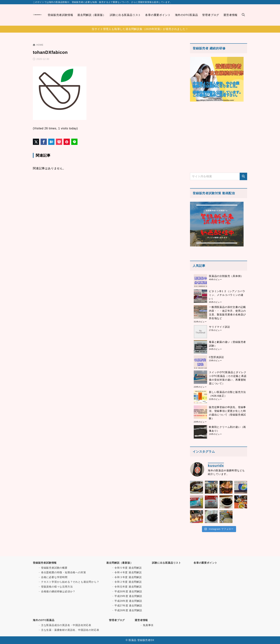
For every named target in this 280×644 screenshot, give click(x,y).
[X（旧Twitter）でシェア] (36, 142)
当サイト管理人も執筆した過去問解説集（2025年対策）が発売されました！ (140, 29)
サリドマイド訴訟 (219, 327)
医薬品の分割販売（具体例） (226, 276)
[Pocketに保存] (59, 142)
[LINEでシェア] (74, 142)
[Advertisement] (219, 137)
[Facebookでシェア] (44, 142)
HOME (38, 45)
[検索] (243, 176)
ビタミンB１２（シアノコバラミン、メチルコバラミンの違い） (227, 295)
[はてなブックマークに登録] (51, 142)
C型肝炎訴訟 (217, 357)
